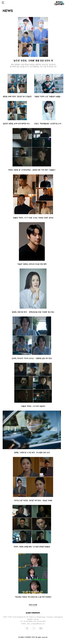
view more (33, 605)
